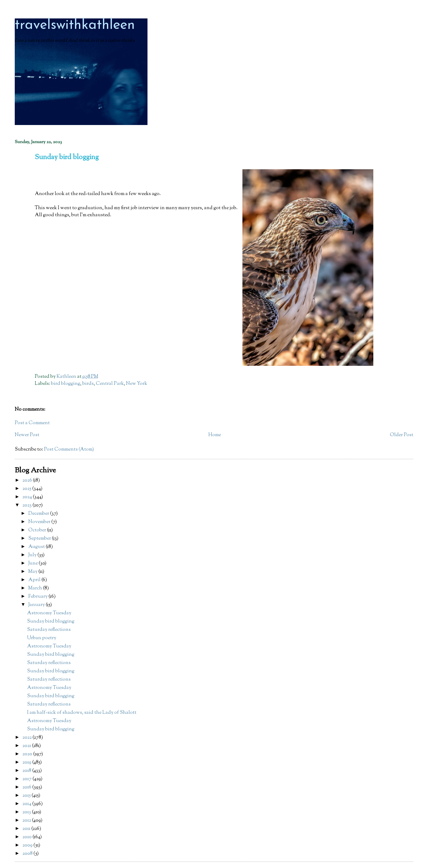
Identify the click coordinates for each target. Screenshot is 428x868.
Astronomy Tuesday (49, 613)
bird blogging (66, 384)
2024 (28, 497)
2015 (27, 796)
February (38, 597)
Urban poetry (42, 638)
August (37, 547)
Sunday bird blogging (51, 622)
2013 (27, 812)
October (38, 530)
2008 (28, 854)
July (33, 555)
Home (215, 435)
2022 (27, 738)
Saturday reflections (49, 630)
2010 (27, 837)
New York (137, 384)
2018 (27, 771)
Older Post (402, 435)
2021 (27, 746)
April (35, 580)
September (40, 539)
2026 (28, 481)
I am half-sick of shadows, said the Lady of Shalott (82, 713)
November (40, 522)
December (39, 514)
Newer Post (27, 435)
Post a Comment (32, 423)
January (37, 605)
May (33, 572)
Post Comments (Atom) (69, 450)
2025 (27, 489)
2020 (28, 754)
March (36, 588)
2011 (27, 829)
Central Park (110, 384)
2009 (28, 845)
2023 (27, 505)
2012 (27, 821)
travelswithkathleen (75, 25)
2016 (27, 787)
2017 (27, 779)
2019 (27, 762)
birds (88, 384)
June (33, 563)
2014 (27, 804)
